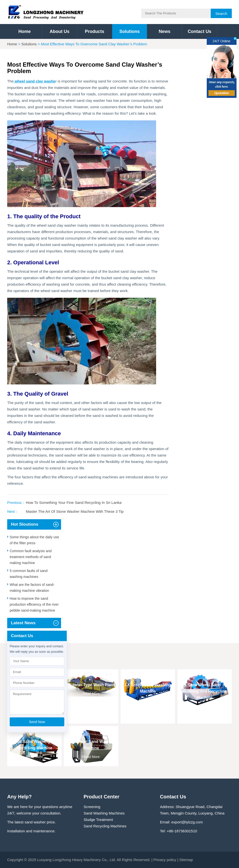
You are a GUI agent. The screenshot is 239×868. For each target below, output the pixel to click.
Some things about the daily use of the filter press (34, 540)
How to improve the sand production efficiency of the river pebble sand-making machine (34, 604)
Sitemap (186, 860)
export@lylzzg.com (187, 822)
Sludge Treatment (98, 820)
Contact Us (199, 31)
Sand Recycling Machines (105, 826)
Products (95, 31)
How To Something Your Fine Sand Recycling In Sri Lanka (74, 502)
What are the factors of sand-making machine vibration (32, 588)
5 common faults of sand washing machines (29, 574)
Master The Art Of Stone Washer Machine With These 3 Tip (75, 511)
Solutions (130, 31)
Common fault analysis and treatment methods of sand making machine (31, 557)
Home (25, 31)
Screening (92, 807)
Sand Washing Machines (104, 813)
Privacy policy (165, 860)
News (164, 31)
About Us (60, 31)
